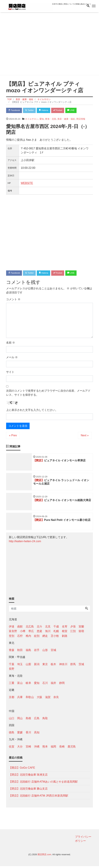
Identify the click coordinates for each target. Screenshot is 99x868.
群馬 (73, 666)
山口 (12, 720)
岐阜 (28, 685)
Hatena (46, 110)
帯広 (31, 633)
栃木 (53, 666)
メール (12, 358)
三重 (12, 685)
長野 (12, 671)
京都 (12, 699)
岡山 (20, 720)
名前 (11, 343)
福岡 (53, 748)
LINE (76, 110)
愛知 (42, 119)
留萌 (81, 633)
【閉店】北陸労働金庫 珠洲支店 (28, 777)
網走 (45, 638)
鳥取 (45, 720)
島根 (28, 720)
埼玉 (20, 666)
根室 (65, 633)
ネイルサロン (32, 119)
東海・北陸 (51, 119)
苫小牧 (55, 638)
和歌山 (30, 699)
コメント (13, 300)
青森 (12, 652)
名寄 (65, 628)
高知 (37, 734)
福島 (28, 652)
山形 (45, 652)
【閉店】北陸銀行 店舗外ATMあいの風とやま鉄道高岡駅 (43, 784)
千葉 (12, 666)
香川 (28, 734)
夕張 (73, 628)
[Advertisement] (49, 44)
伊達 (12, 628)
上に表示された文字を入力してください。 (32, 411)
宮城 (53, 652)
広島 (37, 720)
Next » (85, 436)
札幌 (56, 633)
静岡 (62, 685)
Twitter (31, 110)
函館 (20, 628)
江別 (73, 633)
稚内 (28, 638)
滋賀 (48, 699)
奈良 (56, 699)
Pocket (62, 110)
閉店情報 (81, 119)
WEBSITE (27, 183)
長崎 (62, 748)
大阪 (39, 699)
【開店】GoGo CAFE (22, 770)
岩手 (37, 652)
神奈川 (63, 666)
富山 (20, 685)
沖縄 (37, 748)
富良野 (13, 633)
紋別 (37, 638)
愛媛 (20, 734)
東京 (45, 666)
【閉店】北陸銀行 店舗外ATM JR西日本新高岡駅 (39, 797)
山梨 (28, 666)
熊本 (45, 748)
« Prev (13, 436)
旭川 (48, 633)
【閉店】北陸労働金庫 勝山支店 (28, 791)
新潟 (37, 666)
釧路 (65, 638)
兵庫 (20, 699)
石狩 (20, 638)
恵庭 (39, 633)
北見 (48, 628)
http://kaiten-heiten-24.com (25, 543)
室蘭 (81, 628)
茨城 (81, 666)
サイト (10, 373)
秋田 (20, 652)
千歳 (56, 628)
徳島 (12, 734)
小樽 (23, 633)
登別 (12, 638)
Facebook (15, 110)
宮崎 (28, 748)
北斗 (39, 628)
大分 (20, 748)
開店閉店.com (44, 856)
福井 (53, 685)
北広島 (30, 628)
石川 (45, 685)
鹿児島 (72, 748)
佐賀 (12, 748)
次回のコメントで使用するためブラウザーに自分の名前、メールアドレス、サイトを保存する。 (48, 394)
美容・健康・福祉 (66, 119)
